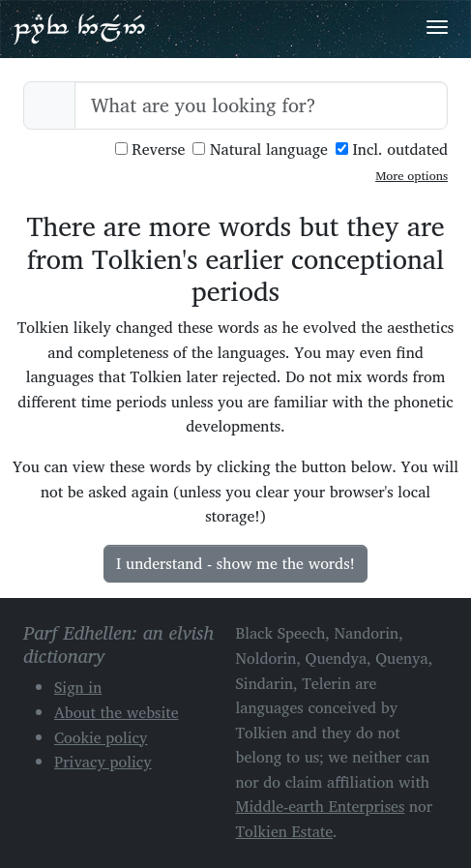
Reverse (150, 150)
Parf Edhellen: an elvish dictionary (79, 28)
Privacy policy (103, 762)
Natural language (260, 150)
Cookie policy (101, 737)
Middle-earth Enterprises (321, 806)
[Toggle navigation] (437, 27)
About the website (117, 712)
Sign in (78, 687)
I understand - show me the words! (235, 563)
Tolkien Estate (285, 831)
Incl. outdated (392, 150)
